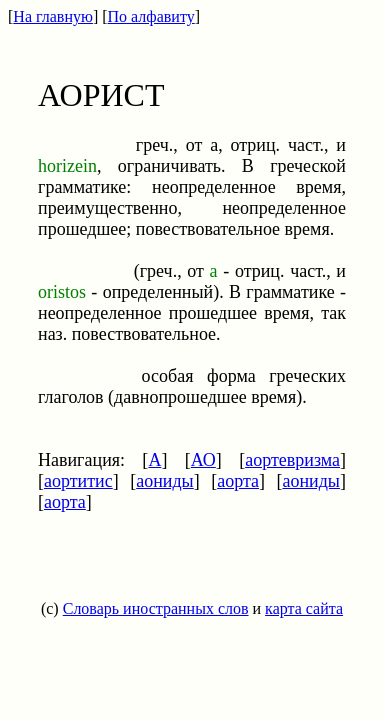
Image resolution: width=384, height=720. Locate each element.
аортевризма (292, 460)
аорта (238, 481)
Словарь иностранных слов (156, 608)
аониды (165, 481)
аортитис (78, 481)
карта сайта (304, 608)
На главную (53, 16)
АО (203, 460)
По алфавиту (151, 16)
